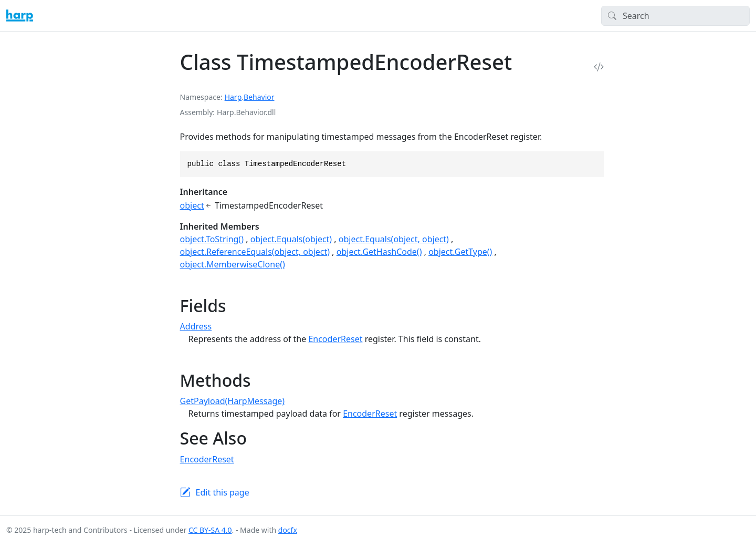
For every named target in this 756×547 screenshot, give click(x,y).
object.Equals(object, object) (394, 239)
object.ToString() (212, 239)
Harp (233, 97)
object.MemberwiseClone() (233, 264)
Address (196, 326)
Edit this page (223, 492)
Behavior (259, 97)
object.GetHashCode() (379, 252)
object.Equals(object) (291, 239)
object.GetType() (460, 252)
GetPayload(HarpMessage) (232, 401)
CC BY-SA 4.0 (210, 530)
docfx (288, 530)
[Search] (675, 16)
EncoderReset (335, 339)
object (192, 205)
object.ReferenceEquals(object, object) (255, 252)
